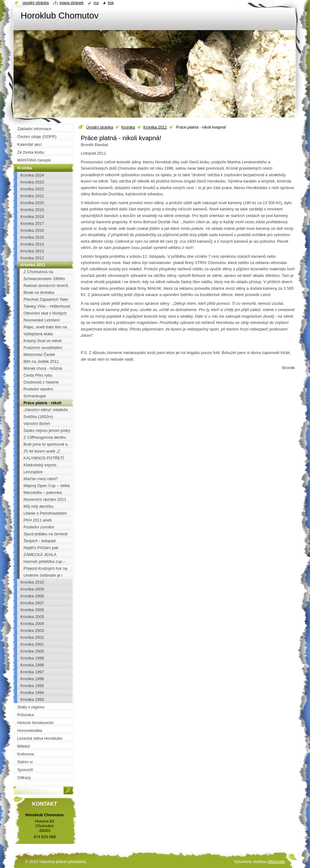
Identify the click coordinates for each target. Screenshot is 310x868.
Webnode (276, 862)
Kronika (128, 127)
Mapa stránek (72, 3)
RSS (96, 3)
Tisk (111, 3)
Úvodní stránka (100, 127)
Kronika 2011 (155, 127)
